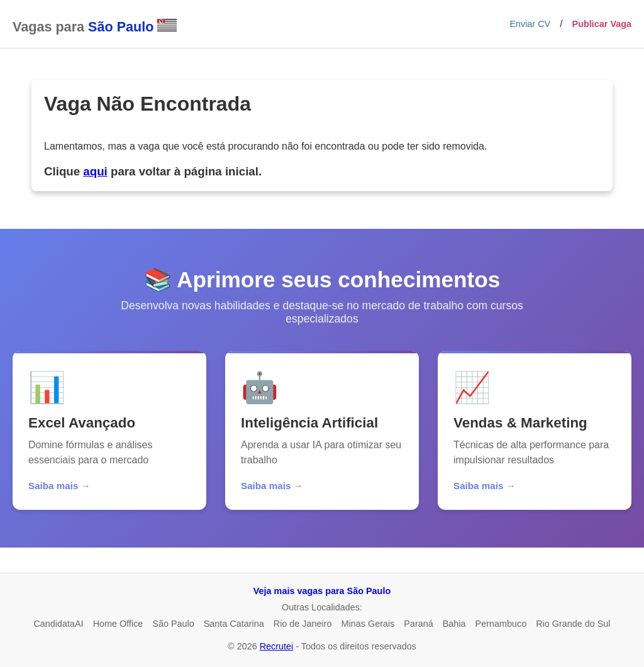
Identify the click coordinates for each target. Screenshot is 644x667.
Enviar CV (530, 24)
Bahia (454, 624)
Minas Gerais (368, 624)
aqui (95, 171)
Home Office (118, 624)
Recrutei (277, 646)
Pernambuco (501, 624)
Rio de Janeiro (303, 624)
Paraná (418, 624)
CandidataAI (58, 624)
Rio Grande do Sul (573, 624)
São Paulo (173, 624)
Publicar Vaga (602, 24)
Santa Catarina (234, 624)
